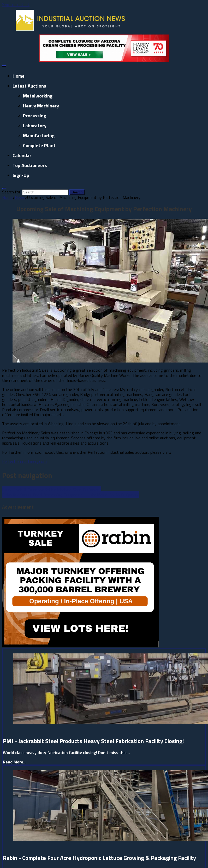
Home (19, 76)
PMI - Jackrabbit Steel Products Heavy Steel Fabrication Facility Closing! (93, 741)
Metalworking (38, 96)
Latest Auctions (29, 86)
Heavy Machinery (41, 106)
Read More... (15, 762)
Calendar (22, 155)
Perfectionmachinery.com (24, 461)
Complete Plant (39, 145)
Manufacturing (39, 136)
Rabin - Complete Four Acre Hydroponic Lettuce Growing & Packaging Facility (99, 858)
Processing (35, 116)
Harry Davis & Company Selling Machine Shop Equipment (52, 490)
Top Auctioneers (30, 165)
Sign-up (21, 175)
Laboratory (35, 126)
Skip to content (16, 4)
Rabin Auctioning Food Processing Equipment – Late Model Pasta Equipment (71, 495)
